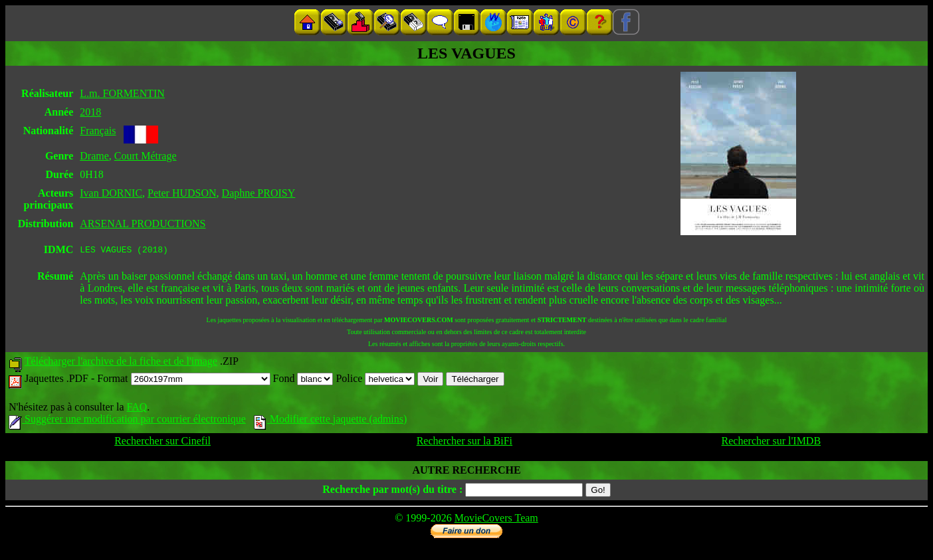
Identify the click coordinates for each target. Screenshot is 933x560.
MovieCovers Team (496, 520)
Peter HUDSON (182, 193)
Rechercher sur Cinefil (162, 443)
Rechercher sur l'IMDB (772, 443)
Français (98, 131)
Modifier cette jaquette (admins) (331, 421)
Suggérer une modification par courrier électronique (127, 421)
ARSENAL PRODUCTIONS (143, 224)
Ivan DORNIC (111, 193)
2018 (90, 112)
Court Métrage (146, 156)
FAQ (137, 409)
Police (375, 380)
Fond (303, 380)
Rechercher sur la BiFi (465, 443)
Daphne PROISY (259, 193)
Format (183, 380)
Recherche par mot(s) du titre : (392, 491)
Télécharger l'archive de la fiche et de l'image (121, 363)
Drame (94, 156)
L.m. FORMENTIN (122, 93)
